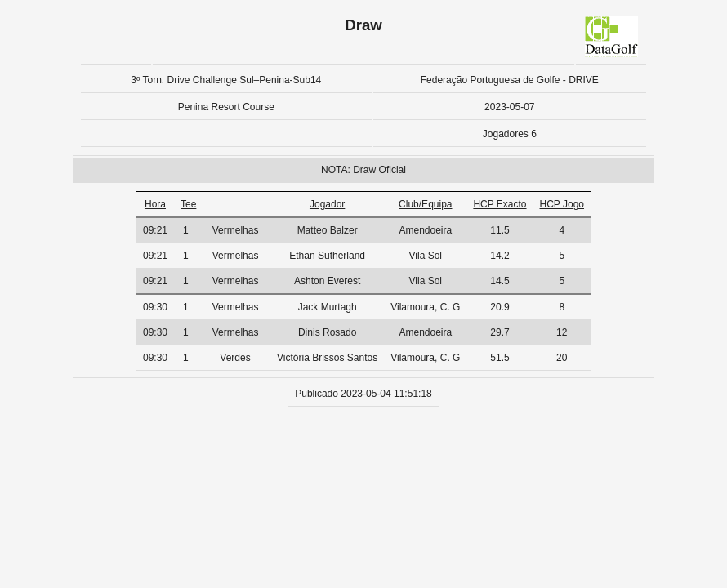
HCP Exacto (500, 204)
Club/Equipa (425, 204)
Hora (155, 204)
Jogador (327, 204)
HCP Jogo (562, 204)
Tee (188, 204)
